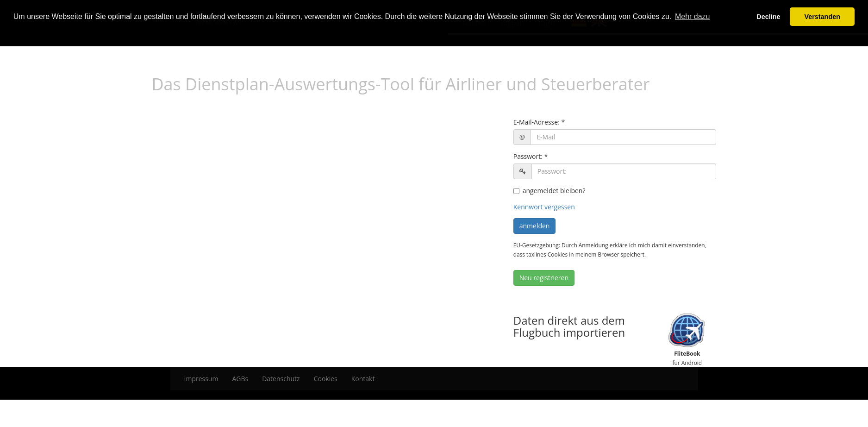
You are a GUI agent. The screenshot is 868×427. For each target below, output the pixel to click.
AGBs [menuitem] (240, 379)
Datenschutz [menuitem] (281, 379)
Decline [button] (768, 17)
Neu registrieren (544, 278)
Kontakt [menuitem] (363, 379)
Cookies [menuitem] (326, 379)
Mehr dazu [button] (693, 16)
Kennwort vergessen (544, 207)
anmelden (535, 226)
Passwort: (528, 156)
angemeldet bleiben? (550, 191)
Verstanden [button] (822, 17)
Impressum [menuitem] (201, 379)
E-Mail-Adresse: (537, 122)
